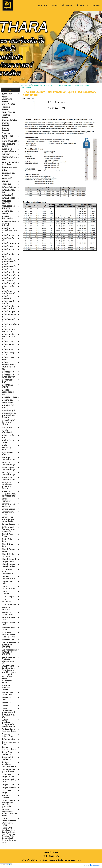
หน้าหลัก (24, 85)
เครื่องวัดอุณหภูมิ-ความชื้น (38, 85)
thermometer (30, 98)
